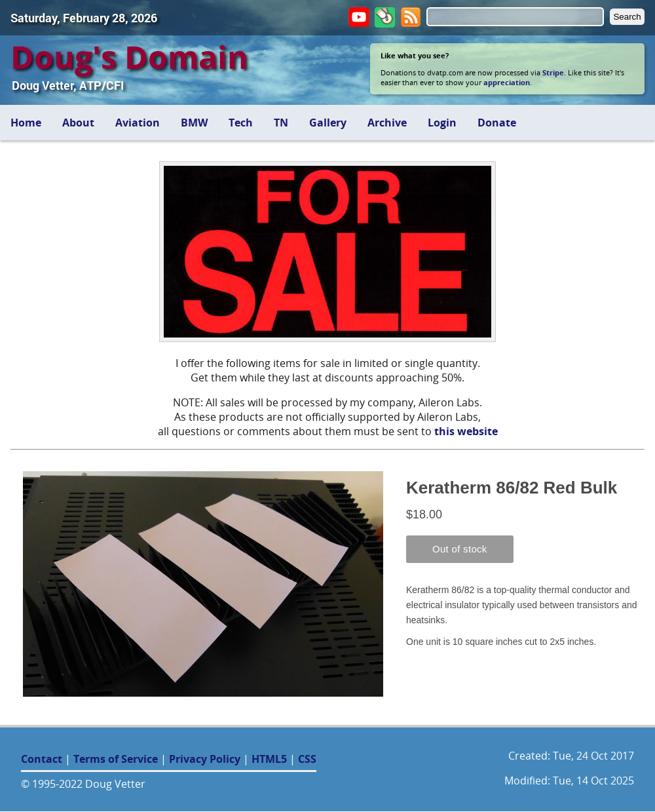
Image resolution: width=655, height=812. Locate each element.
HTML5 (269, 759)
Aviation (138, 123)
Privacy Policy (205, 759)
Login (442, 123)
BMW (194, 123)
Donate (497, 123)
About (78, 123)
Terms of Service (116, 759)
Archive (387, 123)
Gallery (328, 123)
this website (466, 431)
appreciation (507, 82)
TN (281, 123)
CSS (307, 759)
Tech (241, 123)
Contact (42, 759)
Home (26, 123)
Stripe (553, 72)
